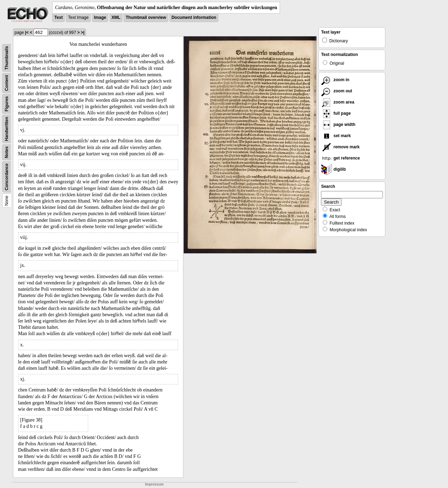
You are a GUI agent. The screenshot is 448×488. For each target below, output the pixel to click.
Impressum (154, 484)
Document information (194, 17)
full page (336, 113)
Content (7, 83)
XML (116, 17)
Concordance (7, 177)
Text (58, 17)
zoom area (338, 102)
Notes (7, 152)
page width (338, 125)
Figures (7, 104)
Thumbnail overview (146, 17)
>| (83, 33)
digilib (333, 169)
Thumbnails (7, 58)
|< (27, 33)
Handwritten (7, 129)
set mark (336, 136)
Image (100, 17)
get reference (340, 158)
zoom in (335, 80)
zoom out (337, 91)
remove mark (340, 147)
